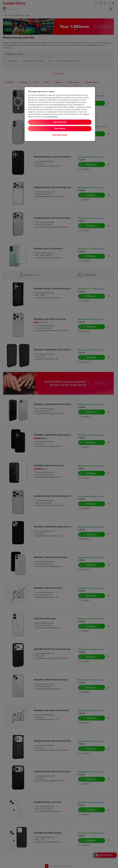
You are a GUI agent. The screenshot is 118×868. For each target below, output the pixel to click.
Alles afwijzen (60, 129)
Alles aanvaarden (60, 122)
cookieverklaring (51, 117)
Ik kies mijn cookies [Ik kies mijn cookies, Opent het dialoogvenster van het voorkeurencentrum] (60, 135)
